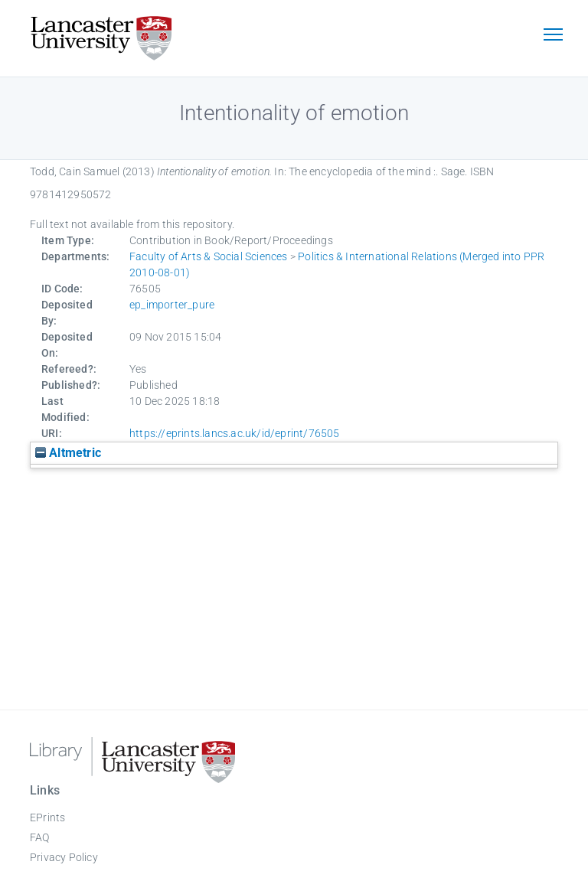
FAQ (40, 837)
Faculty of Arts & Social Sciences (209, 256)
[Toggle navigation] (553, 36)
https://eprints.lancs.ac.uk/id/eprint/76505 (235, 433)
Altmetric (68, 453)
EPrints (47, 817)
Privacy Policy (64, 857)
